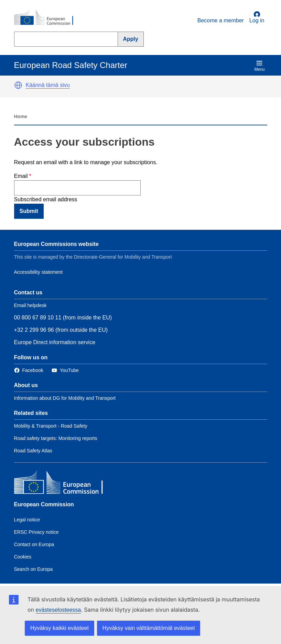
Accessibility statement (39, 272)
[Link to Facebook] (29, 370)
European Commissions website (56, 244)
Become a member (221, 20)
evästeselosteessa (58, 610)
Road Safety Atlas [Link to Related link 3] (33, 451)
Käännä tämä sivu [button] (48, 85)
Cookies (23, 557)
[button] (18, 85)
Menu (259, 66)
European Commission (44, 504)
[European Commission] (47, 18)
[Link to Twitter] (65, 370)
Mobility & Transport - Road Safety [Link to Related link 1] (51, 426)
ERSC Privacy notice (36, 532)
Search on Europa (34, 569)
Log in (257, 17)
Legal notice (27, 520)
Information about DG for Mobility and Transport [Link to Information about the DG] (65, 398)
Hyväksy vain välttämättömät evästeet (149, 628)
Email (21, 176)
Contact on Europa (34, 544)
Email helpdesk (30, 305)
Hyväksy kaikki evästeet (60, 628)
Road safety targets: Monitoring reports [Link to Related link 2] (56, 438)
